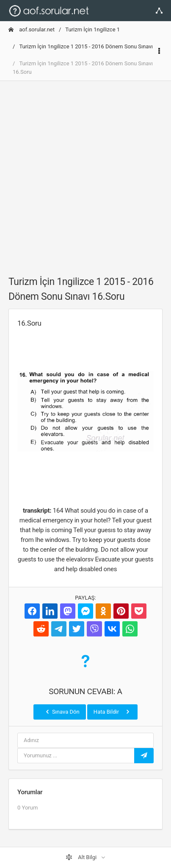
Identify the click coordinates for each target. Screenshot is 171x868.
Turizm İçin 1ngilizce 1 (92, 29)
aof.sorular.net (32, 29)
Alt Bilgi (82, 857)
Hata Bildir (112, 712)
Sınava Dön (62, 712)
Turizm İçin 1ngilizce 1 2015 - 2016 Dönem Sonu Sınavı (86, 46)
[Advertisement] (85, 173)
